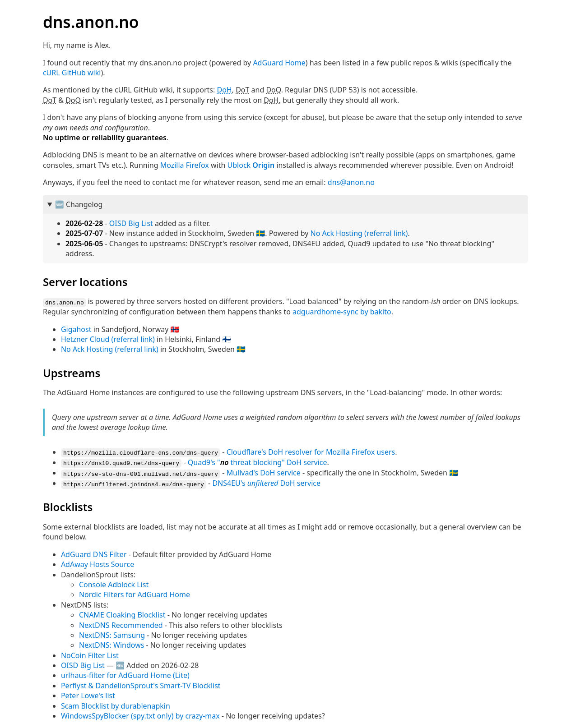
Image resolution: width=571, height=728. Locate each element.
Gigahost (76, 329)
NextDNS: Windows (112, 643)
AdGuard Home (279, 63)
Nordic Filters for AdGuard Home (135, 593)
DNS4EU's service (266, 482)
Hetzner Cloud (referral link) (108, 339)
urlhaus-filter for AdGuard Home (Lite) (125, 673)
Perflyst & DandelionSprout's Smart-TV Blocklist (141, 684)
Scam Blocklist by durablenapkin (116, 704)
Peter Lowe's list (88, 694)
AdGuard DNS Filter (94, 553)
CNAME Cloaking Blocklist (122, 613)
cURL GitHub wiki (72, 73)
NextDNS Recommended (121, 623)
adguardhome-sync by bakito (342, 312)
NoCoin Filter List (90, 654)
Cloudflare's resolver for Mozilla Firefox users (311, 452)
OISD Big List (131, 223)
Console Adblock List (114, 583)
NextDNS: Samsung (112, 633)
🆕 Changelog (79, 204)
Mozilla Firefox (185, 165)
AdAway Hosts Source (97, 562)
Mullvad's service (264, 472)
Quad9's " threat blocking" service (258, 461)
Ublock (251, 165)
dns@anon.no (351, 182)
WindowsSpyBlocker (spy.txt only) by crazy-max (140, 714)
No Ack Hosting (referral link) (359, 233)
